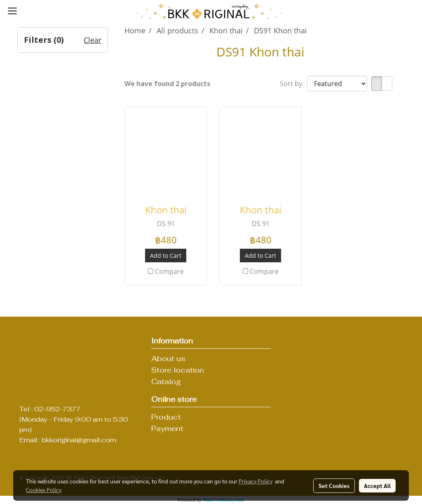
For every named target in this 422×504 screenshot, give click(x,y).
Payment (167, 428)
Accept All (377, 485)
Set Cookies (334, 485)
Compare (169, 271)
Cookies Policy (44, 490)
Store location (178, 370)
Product (166, 417)
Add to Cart (166, 255)
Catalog (166, 381)
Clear (93, 40)
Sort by (293, 84)
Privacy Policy (256, 481)
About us (168, 358)
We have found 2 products (167, 84)
